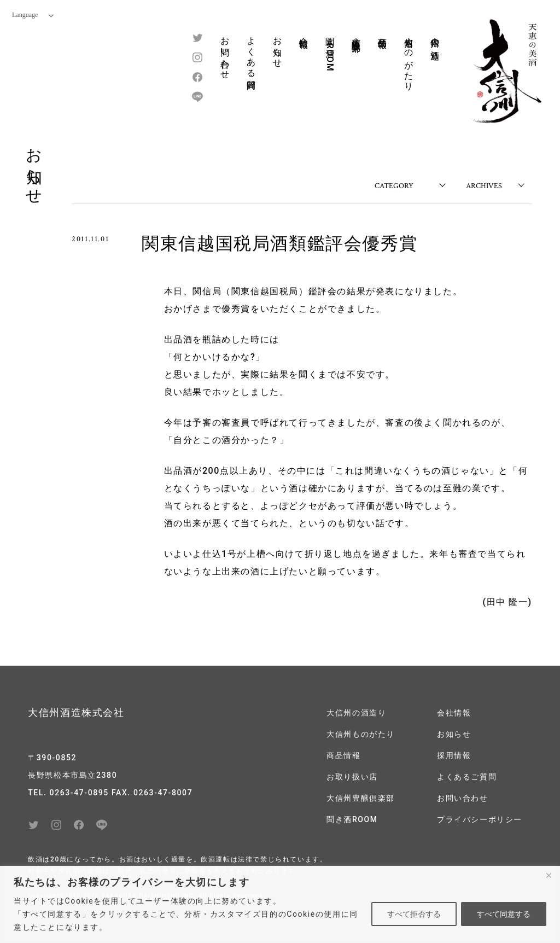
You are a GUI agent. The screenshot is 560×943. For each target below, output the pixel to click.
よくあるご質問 (467, 777)
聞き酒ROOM (330, 51)
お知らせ (278, 47)
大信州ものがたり (409, 59)
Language (33, 15)
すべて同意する (504, 914)
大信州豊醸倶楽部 (356, 34)
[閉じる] (549, 875)
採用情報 (454, 755)
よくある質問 (251, 53)
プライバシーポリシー (480, 819)
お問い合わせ (225, 53)
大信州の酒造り (435, 43)
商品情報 (383, 32)
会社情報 (304, 32)
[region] (280, 904)
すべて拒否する (414, 914)
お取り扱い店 (352, 777)
